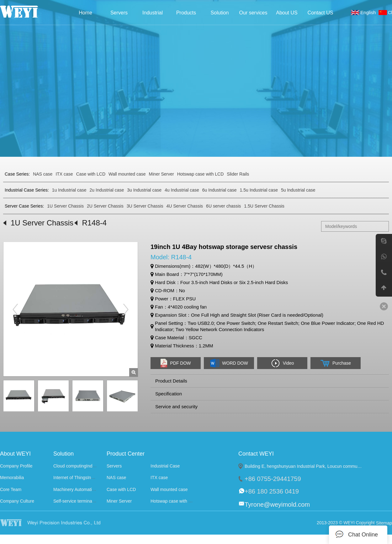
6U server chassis (223, 206)
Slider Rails (238, 174)
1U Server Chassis (65, 206)
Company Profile (16, 466)
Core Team (11, 489)
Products (186, 13)
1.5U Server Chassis (264, 206)
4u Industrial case (182, 190)
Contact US (320, 13)
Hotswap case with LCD (201, 174)
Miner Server (162, 174)
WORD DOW (229, 363)
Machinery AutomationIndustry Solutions (93, 489)
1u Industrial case (69, 190)
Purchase (336, 363)
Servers (119, 13)
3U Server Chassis (145, 206)
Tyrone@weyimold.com (277, 504)
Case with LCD (91, 174)
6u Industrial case (220, 190)
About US (287, 13)
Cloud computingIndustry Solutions (87, 466)
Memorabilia (12, 478)
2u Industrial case (107, 190)
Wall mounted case (127, 174)
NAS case (43, 174)
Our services (253, 13)
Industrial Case (153, 15)
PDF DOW (175, 363)
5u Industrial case (298, 190)
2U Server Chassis (105, 206)
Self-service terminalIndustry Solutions (91, 501)
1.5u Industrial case (259, 190)
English (369, 12)
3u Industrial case (144, 190)
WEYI (62, 523)
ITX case (64, 174)
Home (85, 13)
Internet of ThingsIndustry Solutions (88, 478)
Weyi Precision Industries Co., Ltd (27, 12)
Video (282, 363)
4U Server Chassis (185, 206)
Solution (220, 13)
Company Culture (17, 501)
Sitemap (384, 523)
